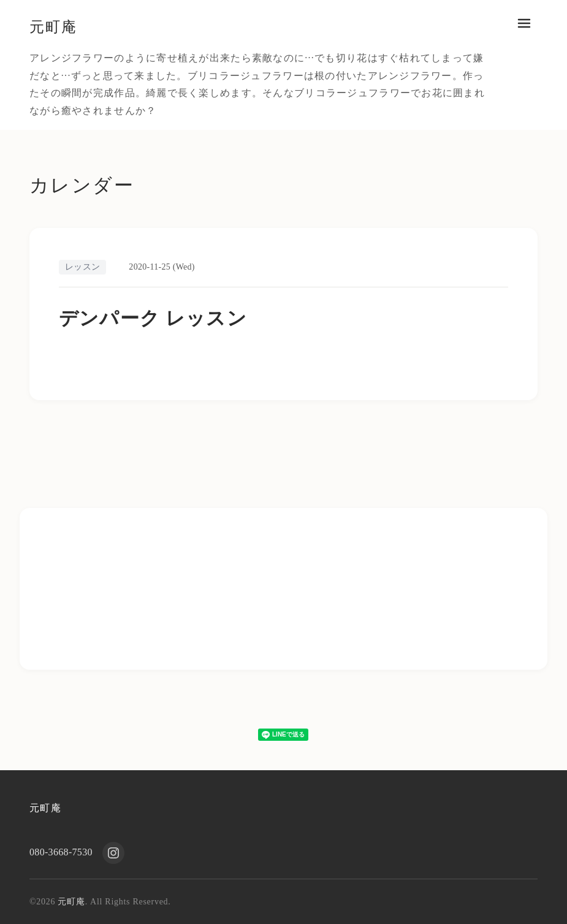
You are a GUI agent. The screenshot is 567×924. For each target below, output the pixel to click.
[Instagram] (113, 853)
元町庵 (55, 27)
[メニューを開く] (524, 23)
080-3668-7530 (61, 852)
